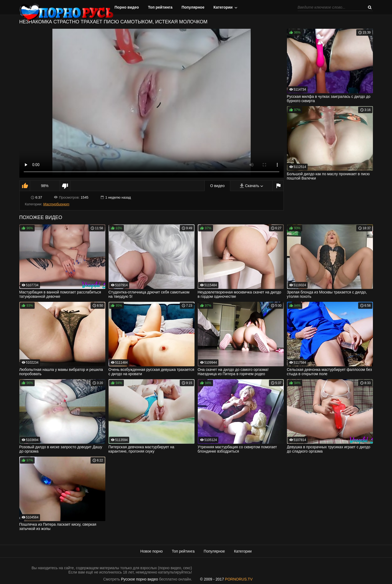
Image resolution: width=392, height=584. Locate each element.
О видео (217, 186)
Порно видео (127, 7)
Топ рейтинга (160, 7)
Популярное (193, 7)
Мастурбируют (56, 204)
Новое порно (151, 551)
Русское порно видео (140, 579)
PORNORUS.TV (239, 579)
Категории (223, 7)
